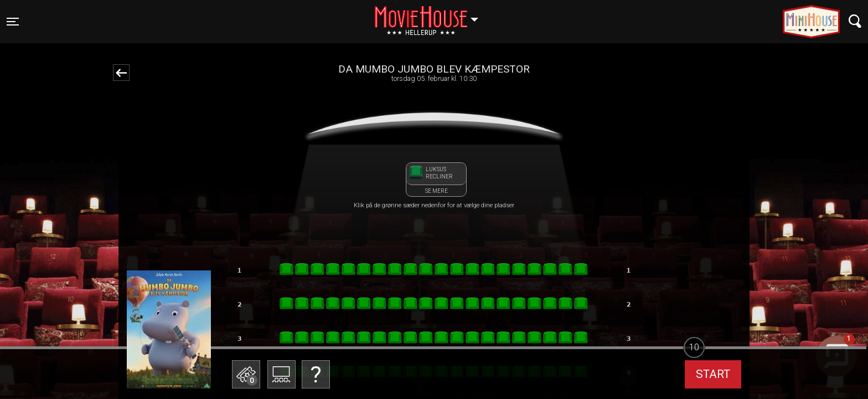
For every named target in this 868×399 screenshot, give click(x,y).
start (713, 374)
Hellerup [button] (432, 15)
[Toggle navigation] (13, 22)
